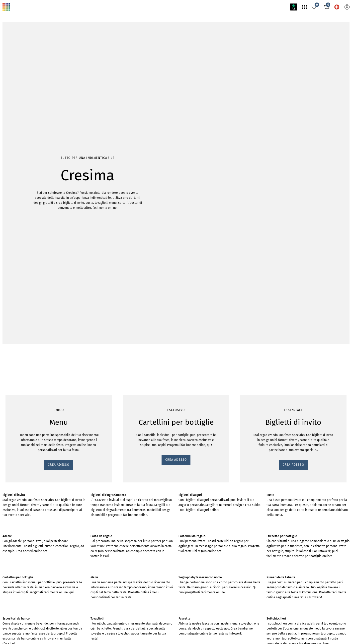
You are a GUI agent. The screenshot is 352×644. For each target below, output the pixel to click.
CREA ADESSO (16, 78)
